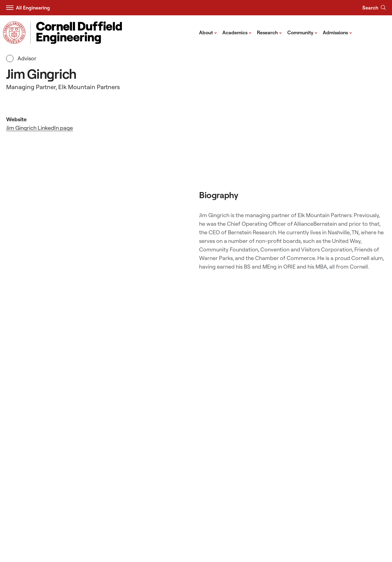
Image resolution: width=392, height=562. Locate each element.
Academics (237, 32)
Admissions (337, 32)
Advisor (21, 58)
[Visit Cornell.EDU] (14, 33)
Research (269, 32)
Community (302, 32)
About (208, 32)
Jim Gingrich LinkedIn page (40, 128)
